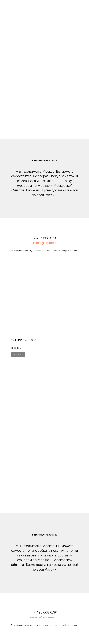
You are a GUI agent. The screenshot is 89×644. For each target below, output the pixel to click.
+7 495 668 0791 (44, 238)
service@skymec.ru (45, 243)
